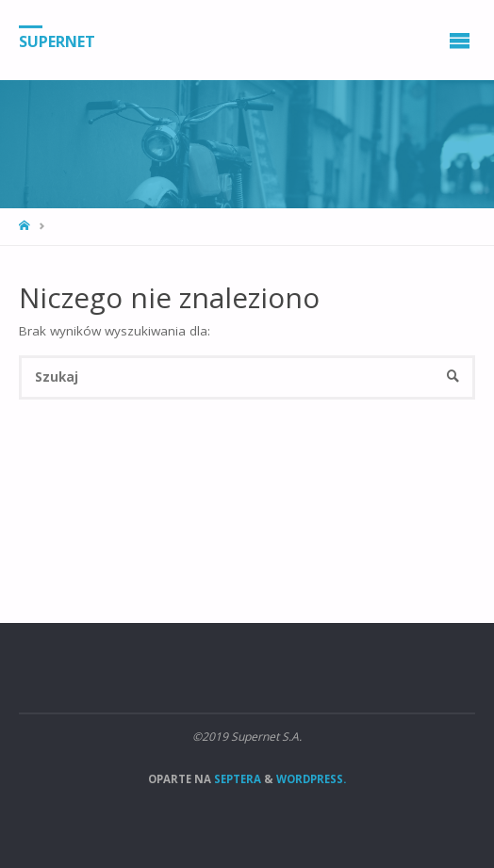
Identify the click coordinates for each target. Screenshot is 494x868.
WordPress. (311, 779)
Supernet (57, 41)
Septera (236, 779)
